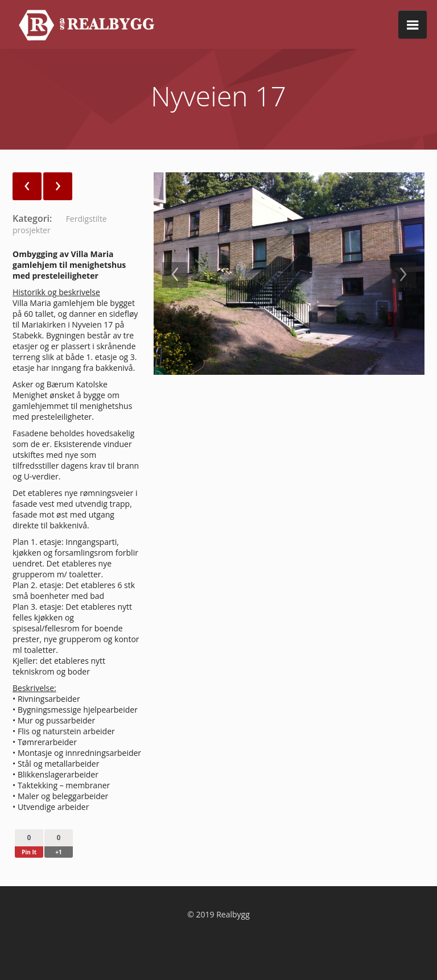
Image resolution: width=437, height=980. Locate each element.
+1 (58, 852)
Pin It (29, 852)
